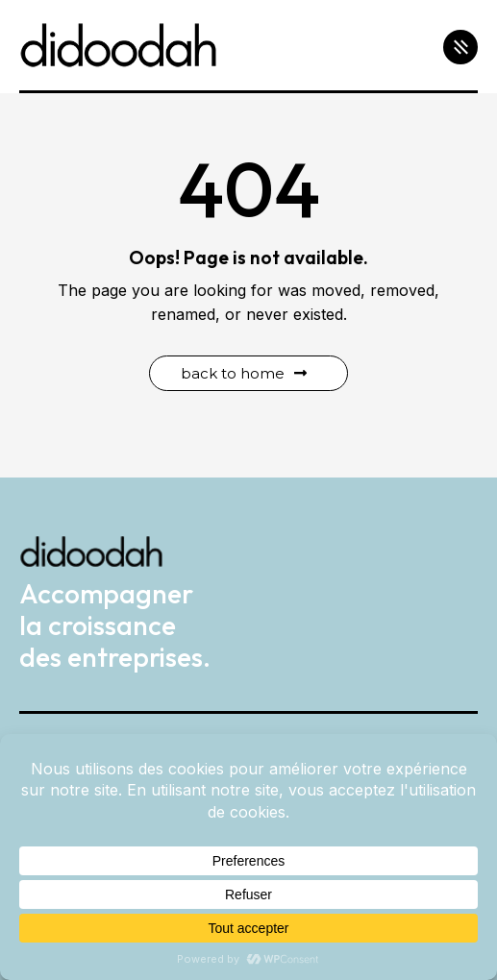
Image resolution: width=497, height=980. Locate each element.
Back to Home (244, 373)
